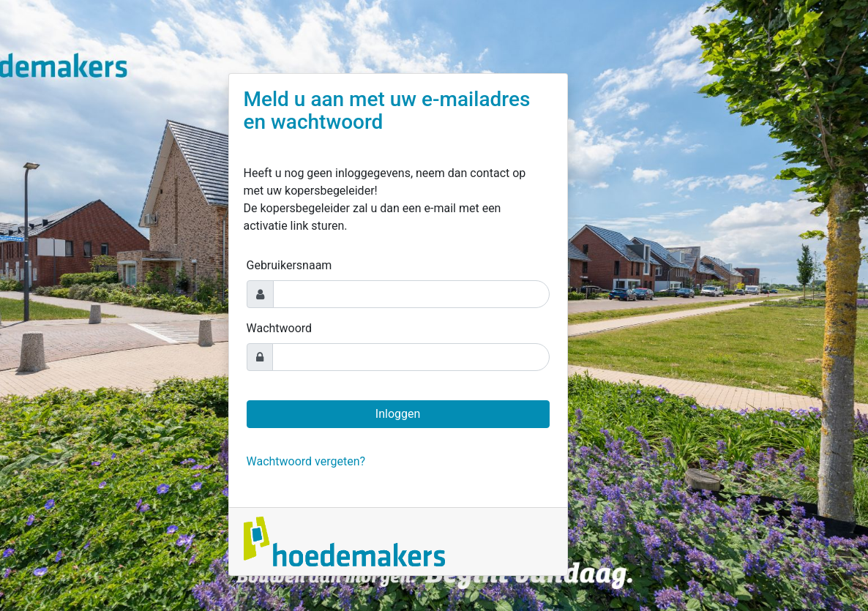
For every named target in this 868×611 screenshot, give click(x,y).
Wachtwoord (280, 328)
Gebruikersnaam (289, 265)
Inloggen (398, 414)
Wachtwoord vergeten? (306, 461)
